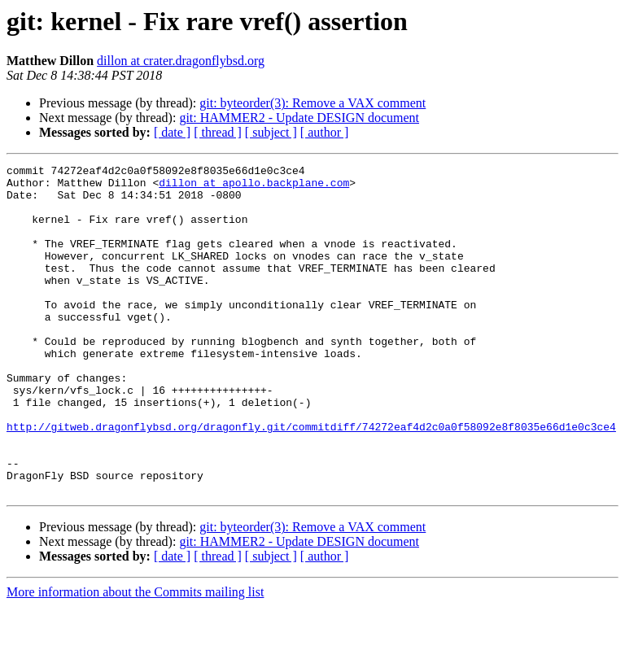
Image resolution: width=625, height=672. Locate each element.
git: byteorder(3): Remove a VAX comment (312, 103)
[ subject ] (271, 132)
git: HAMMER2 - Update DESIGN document (299, 118)
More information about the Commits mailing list (135, 658)
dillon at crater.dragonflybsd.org (181, 61)
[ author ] (325, 132)
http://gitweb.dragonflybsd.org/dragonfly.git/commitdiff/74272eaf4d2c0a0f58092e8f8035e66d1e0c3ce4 (311, 480)
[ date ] (172, 132)
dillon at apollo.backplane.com (254, 187)
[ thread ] (218, 132)
